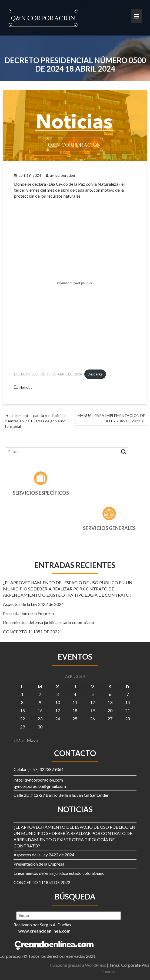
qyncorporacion (60, 175)
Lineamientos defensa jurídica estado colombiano (49, 622)
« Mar (19, 740)
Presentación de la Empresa (28, 613)
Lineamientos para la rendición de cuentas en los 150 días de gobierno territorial (35, 421)
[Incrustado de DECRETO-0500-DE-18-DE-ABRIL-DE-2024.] (75, 283)
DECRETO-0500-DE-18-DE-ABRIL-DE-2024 (48, 374)
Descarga (95, 374)
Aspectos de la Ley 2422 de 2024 (33, 604)
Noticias (26, 387)
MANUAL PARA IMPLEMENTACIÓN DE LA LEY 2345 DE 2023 (111, 418)
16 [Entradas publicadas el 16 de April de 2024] (40, 710)
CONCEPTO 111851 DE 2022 (31, 632)
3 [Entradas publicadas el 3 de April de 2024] (57, 694)
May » (33, 740)
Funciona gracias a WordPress (109, 965)
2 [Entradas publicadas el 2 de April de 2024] (40, 694)
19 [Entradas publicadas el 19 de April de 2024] (92, 710)
